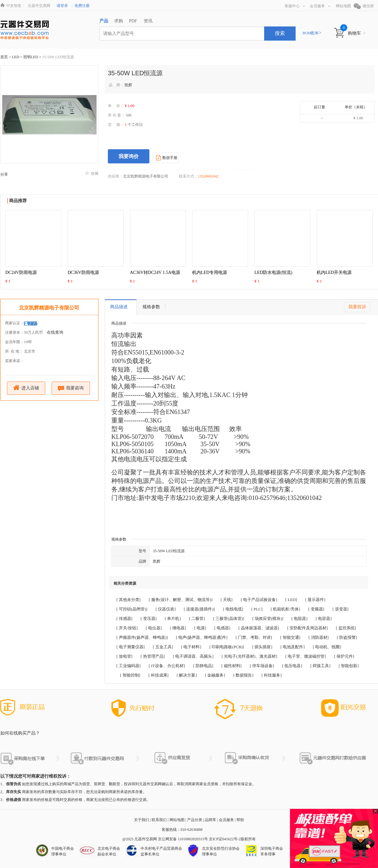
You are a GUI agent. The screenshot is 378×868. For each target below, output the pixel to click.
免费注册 (82, 6)
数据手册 (166, 157)
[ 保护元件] (344, 656)
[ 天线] (227, 600)
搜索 (280, 33)
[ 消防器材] (319, 637)
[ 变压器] (149, 618)
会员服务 (320, 6)
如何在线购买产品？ (20, 733)
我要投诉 (357, 307)
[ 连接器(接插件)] (200, 609)
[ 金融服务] (215, 675)
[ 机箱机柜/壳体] (286, 609)
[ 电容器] (324, 618)
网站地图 (343, 6)
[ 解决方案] (187, 675)
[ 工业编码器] (128, 666)
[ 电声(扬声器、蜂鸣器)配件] (202, 637)
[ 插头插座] (262, 647)
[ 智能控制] (130, 675)
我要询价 (129, 156)
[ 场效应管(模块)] (268, 618)
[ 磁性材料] (231, 666)
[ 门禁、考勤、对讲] (254, 637)
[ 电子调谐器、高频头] (193, 656)
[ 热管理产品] (153, 656)
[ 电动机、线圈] (327, 647)
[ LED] (291, 600)
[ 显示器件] (315, 600)
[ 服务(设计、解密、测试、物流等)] (181, 600)
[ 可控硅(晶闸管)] (132, 609)
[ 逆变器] (340, 609)
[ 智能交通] (290, 637)
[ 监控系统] (346, 628)
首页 (4, 57)
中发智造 (14, 6)
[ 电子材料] (191, 647)
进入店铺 (26, 388)
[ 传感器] (124, 618)
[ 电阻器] (300, 618)
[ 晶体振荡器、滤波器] (259, 628)
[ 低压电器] (292, 666)
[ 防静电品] (203, 666)
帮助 (240, 820)
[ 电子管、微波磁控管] (306, 656)
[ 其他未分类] (128, 600)
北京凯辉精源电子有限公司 (49, 308)
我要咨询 (71, 388)
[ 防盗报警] (347, 637)
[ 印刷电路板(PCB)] (227, 647)
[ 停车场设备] (262, 666)
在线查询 (55, 332)
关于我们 (142, 820)
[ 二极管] (197, 618)
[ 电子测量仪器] (131, 647)
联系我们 (159, 820)
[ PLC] (257, 609)
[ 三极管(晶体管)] (229, 618)
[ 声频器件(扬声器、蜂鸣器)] (142, 637)
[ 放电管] (124, 656)
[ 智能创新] (349, 666)
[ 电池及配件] (293, 647)
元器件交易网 (39, 6)
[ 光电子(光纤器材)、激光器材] (250, 656)
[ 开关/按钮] (127, 628)
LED (16, 57)
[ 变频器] (316, 609)
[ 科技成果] (158, 675)
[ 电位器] (154, 628)
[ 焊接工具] (320, 666)
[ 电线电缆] (233, 609)
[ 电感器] (222, 628)
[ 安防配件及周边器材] (307, 628)
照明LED (31, 57)
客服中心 (295, 6)
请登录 (62, 6)
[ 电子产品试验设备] (259, 600)
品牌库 (210, 820)
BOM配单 (312, 33)
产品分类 (195, 820)
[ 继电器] (178, 628)
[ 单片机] (173, 618)
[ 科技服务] (272, 675)
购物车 (357, 33)
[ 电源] (200, 628)
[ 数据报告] (243, 675)
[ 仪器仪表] (166, 609)
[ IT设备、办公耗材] (167, 666)
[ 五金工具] (163, 647)
